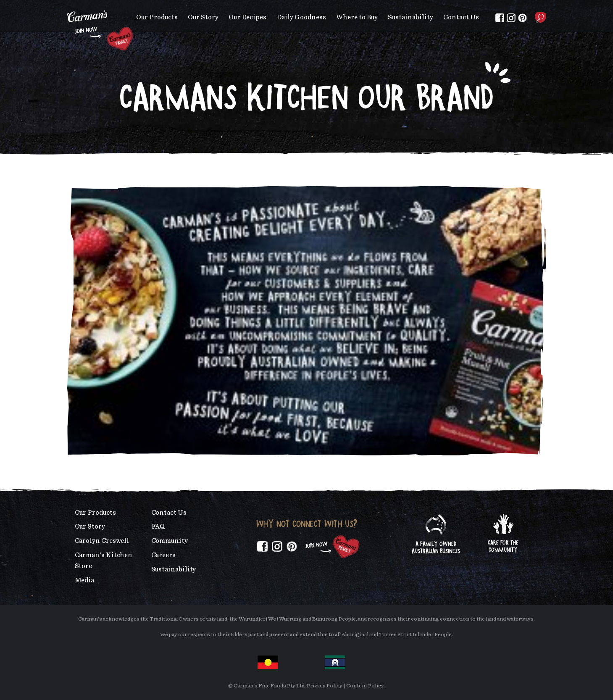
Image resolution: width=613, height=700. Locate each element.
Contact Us (461, 17)
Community (170, 541)
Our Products (157, 17)
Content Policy (365, 686)
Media (85, 580)
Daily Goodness (301, 17)
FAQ (158, 526)
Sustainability (410, 17)
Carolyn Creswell (102, 541)
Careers (163, 555)
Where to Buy (357, 17)
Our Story (203, 17)
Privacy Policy (325, 686)
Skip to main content (67, 6)
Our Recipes (247, 17)
